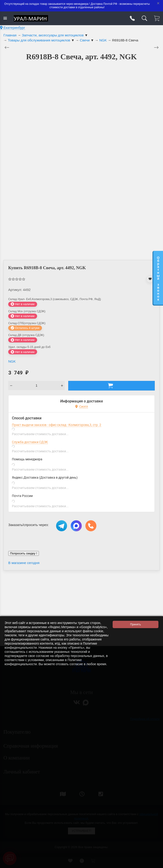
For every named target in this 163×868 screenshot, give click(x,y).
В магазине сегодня (24, 563)
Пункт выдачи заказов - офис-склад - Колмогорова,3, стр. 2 (57, 425)
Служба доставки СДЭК (30, 442)
